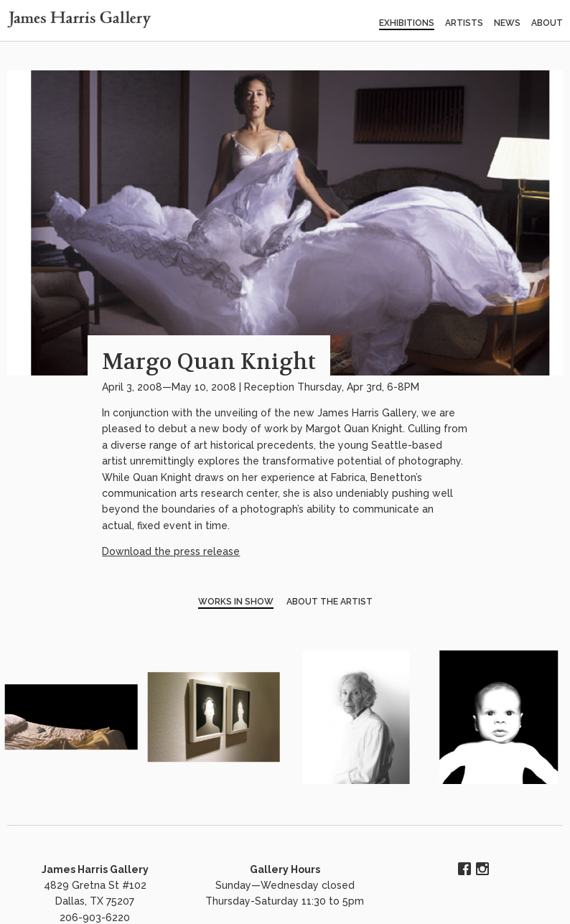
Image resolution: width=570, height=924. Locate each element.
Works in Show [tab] (236, 602)
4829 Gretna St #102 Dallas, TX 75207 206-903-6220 (95, 901)
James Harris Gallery (95, 869)
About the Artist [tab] (330, 602)
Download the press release (171, 551)
